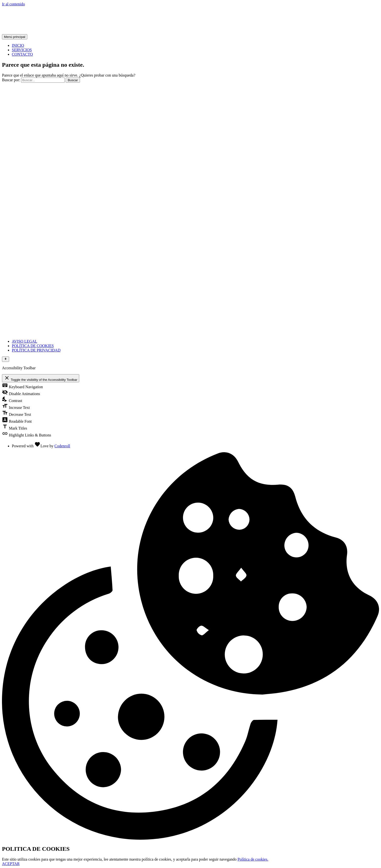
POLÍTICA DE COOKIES (33, 346)
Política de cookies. (253, 859)
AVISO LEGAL (24, 341)
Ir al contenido (13, 4)
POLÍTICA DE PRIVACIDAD (36, 350)
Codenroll (62, 446)
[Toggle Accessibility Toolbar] (6, 359)
